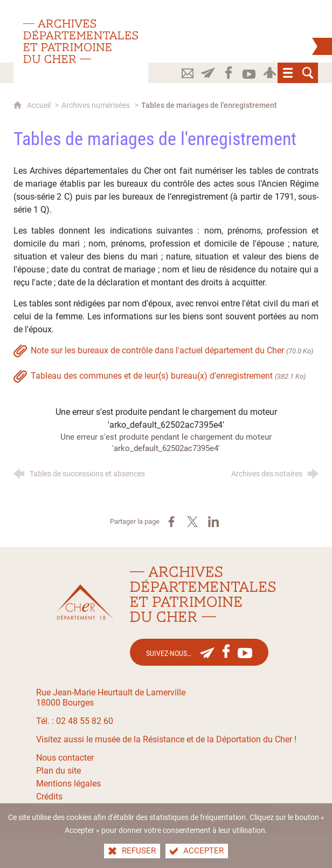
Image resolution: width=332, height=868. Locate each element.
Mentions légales (68, 784)
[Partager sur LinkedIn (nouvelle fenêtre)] (213, 522)
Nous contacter (65, 758)
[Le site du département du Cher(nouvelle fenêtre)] (85, 602)
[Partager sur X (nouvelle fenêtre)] (192, 522)
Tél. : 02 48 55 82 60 (75, 721)
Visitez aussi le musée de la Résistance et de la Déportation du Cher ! (166, 739)
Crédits (49, 797)
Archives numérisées (96, 105)
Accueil (40, 105)
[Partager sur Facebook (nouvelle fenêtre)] (171, 522)
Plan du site (58, 771)
